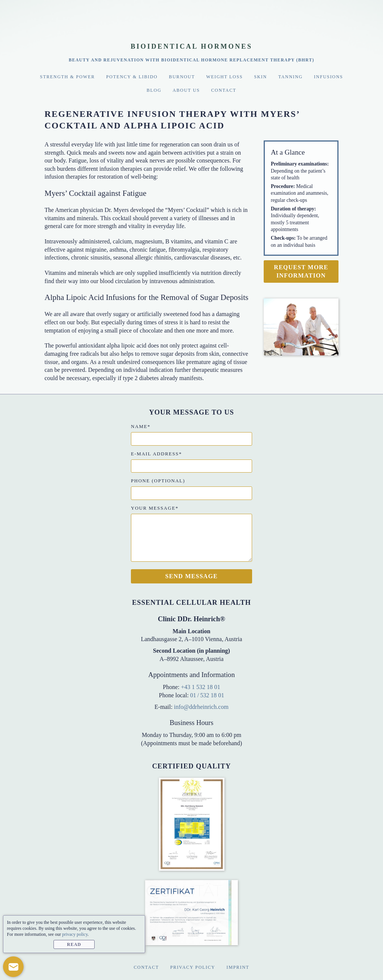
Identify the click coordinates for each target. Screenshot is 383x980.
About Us (186, 90)
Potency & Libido (132, 77)
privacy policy (75, 934)
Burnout (182, 77)
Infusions (328, 77)
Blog (154, 90)
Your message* (155, 508)
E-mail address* (156, 454)
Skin (261, 77)
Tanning (290, 77)
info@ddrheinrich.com (201, 707)
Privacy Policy (193, 967)
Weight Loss (224, 77)
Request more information (301, 271)
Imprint (238, 967)
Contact (223, 90)
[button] (13, 967)
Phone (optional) (158, 481)
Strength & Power (68, 77)
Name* (141, 427)
